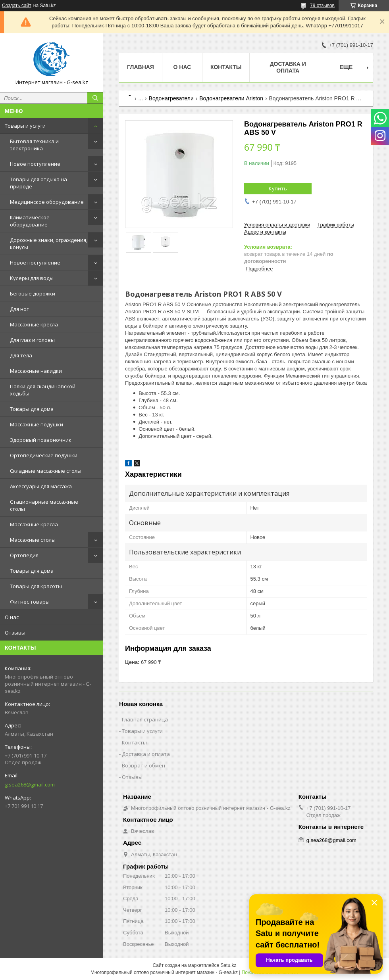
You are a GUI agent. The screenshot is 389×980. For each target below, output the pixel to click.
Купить (278, 188)
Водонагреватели (171, 98)
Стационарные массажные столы (44, 505)
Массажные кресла (34, 324)
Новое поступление (35, 164)
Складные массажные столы (46, 471)
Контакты (226, 67)
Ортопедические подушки (44, 455)
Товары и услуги (25, 126)
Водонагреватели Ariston (231, 98)
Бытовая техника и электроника (34, 145)
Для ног (19, 309)
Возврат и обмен (143, 765)
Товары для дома (32, 409)
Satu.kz (228, 965)
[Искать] (95, 98)
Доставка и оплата (288, 67)
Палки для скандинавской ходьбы (43, 390)
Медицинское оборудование (47, 202)
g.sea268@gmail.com (30, 784)
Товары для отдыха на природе (39, 183)
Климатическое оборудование (30, 221)
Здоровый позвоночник (41, 440)
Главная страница (145, 719)
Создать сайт (17, 6)
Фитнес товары (30, 602)
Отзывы (15, 633)
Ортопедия (24, 555)
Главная (141, 67)
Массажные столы (33, 540)
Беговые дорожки (33, 293)
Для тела (21, 355)
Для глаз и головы (32, 340)
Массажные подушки (37, 424)
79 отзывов (322, 6)
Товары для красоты (36, 586)
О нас (12, 617)
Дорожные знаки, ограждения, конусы (49, 244)
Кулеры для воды (32, 278)
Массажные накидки (36, 371)
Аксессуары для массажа (41, 486)
